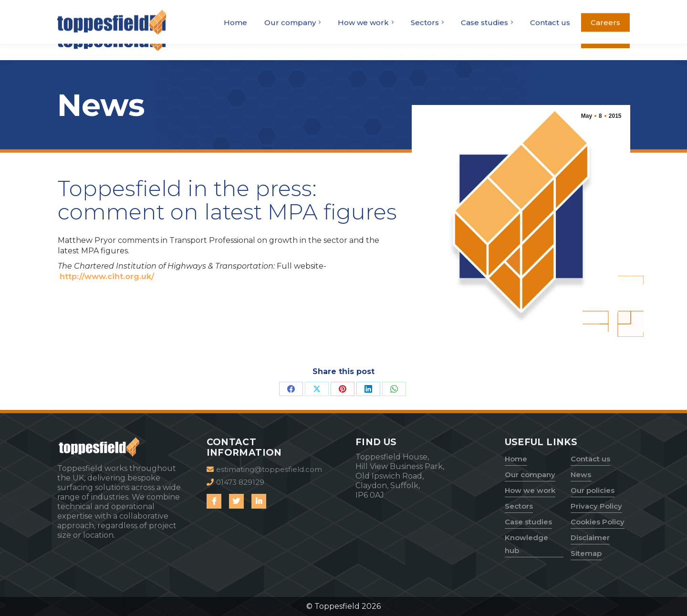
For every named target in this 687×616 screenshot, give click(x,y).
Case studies (528, 522)
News (581, 475)
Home (516, 459)
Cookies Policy (598, 522)
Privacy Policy (596, 506)
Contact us (590, 459)
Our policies (593, 490)
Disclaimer (590, 538)
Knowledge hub (526, 544)
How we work (530, 490)
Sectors (519, 506)
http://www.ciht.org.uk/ (107, 277)
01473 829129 (488, 8)
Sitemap (586, 553)
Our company (530, 475)
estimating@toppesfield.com (577, 8)
